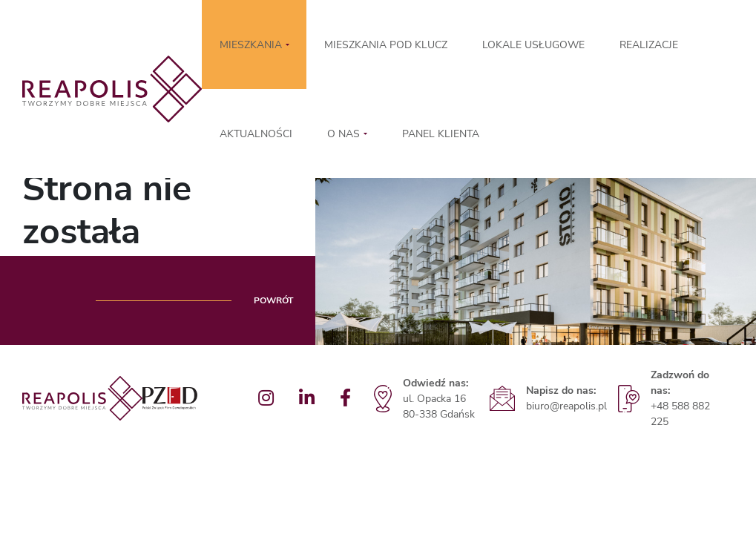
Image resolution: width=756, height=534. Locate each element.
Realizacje (649, 45)
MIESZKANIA (251, 45)
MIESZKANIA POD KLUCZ (386, 45)
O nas (344, 134)
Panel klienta (441, 134)
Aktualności (256, 134)
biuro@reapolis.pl (566, 406)
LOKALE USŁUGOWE (533, 45)
